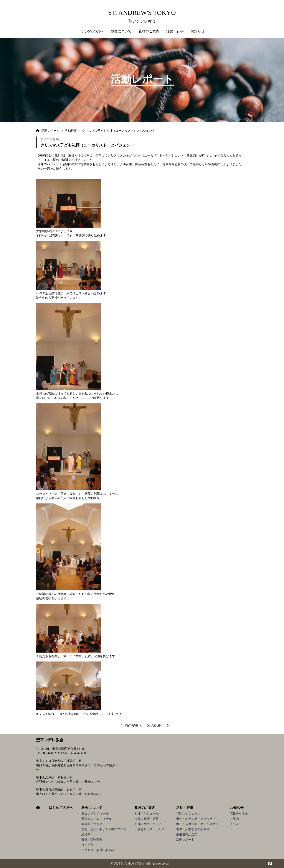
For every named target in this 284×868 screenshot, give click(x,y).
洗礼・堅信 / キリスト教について (104, 829)
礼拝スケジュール (147, 814)
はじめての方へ (92, 31)
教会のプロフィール (95, 814)
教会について (92, 808)
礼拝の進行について (148, 824)
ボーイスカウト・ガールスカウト (199, 824)
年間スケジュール (188, 814)
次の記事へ (158, 726)
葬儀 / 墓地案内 (92, 840)
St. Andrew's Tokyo (142, 12)
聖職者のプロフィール (97, 819)
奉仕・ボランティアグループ (196, 819)
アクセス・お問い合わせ (98, 850)
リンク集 (88, 845)
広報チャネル (239, 814)
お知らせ (237, 808)
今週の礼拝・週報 (147, 819)
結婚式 (86, 834)
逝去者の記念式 (187, 834)
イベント (236, 824)
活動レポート (185, 840)
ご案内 (234, 819)
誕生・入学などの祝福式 (193, 829)
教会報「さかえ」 (94, 824)
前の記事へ (131, 726)
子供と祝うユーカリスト (151, 829)
